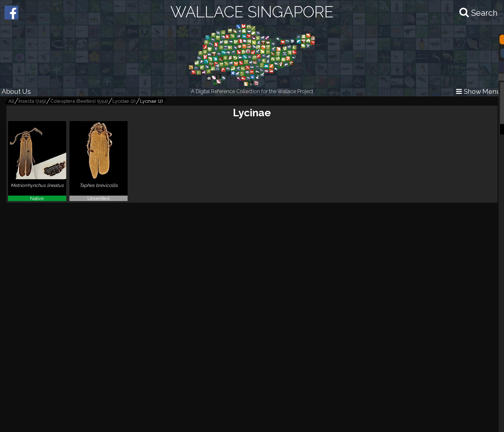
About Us (16, 91)
